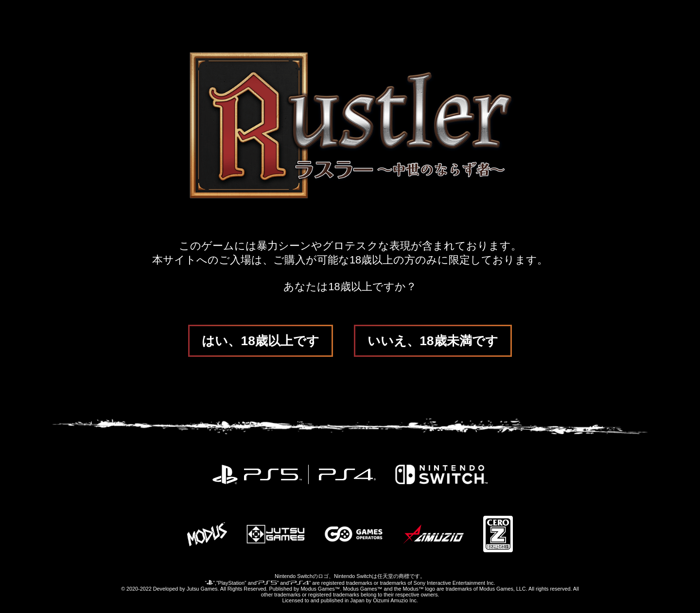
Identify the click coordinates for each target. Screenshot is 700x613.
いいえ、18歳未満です (433, 341)
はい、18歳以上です (260, 341)
